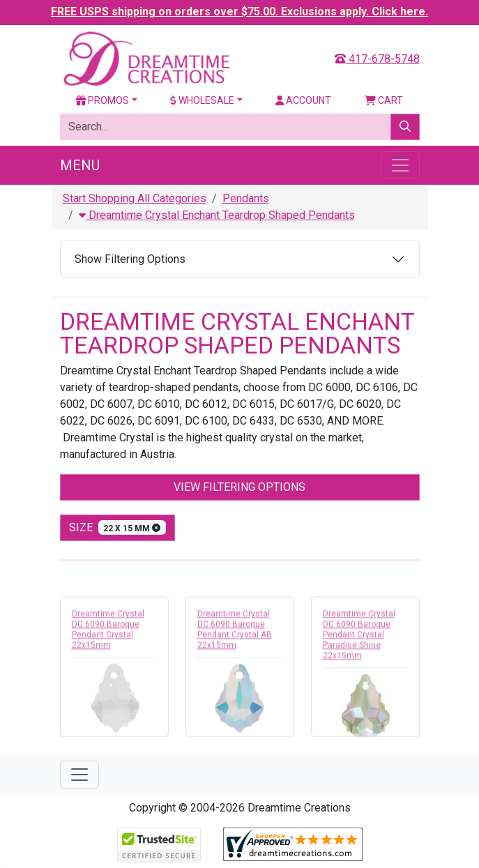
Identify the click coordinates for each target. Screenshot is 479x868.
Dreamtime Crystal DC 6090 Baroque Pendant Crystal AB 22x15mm (235, 632)
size (118, 527)
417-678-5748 (377, 59)
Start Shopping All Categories (135, 198)
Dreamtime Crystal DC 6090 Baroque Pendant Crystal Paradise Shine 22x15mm (359, 637)
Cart (384, 100)
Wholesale (202, 100)
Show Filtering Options (130, 259)
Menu (80, 165)
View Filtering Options (239, 487)
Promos (102, 100)
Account (303, 100)
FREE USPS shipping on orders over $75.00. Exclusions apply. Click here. (239, 12)
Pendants (246, 198)
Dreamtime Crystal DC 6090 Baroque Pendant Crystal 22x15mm (108, 632)
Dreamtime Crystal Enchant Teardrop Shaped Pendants (217, 215)
